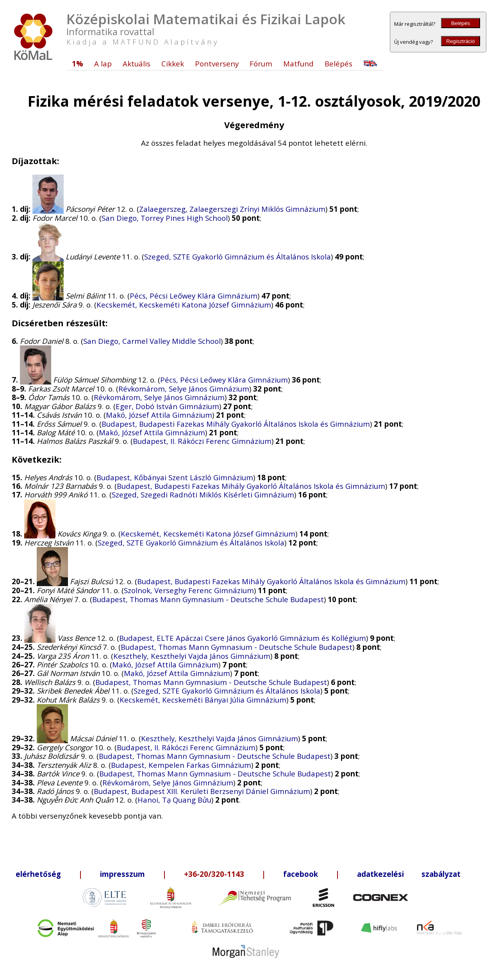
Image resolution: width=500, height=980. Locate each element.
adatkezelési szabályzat (409, 874)
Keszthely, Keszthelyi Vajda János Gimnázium (192, 656)
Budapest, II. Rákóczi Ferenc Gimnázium (202, 441)
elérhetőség (38, 874)
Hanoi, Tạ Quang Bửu (174, 800)
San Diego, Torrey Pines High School (165, 218)
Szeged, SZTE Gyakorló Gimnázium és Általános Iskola (237, 257)
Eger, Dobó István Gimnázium (167, 406)
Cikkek (173, 63)
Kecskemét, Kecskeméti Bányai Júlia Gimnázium (203, 700)
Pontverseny (217, 63)
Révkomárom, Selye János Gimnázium (184, 389)
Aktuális (137, 63)
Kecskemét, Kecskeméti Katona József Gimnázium (184, 305)
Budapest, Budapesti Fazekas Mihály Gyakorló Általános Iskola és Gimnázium (236, 424)
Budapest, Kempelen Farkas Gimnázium (181, 765)
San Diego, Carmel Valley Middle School (152, 341)
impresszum (122, 874)
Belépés (461, 23)
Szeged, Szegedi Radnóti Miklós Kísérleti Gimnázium (203, 494)
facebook (301, 874)
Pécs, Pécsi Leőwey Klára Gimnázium (194, 296)
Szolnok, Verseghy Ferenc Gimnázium (189, 590)
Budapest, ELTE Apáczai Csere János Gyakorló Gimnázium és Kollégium (243, 638)
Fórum (261, 63)
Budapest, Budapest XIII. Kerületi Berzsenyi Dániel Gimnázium (202, 791)
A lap (103, 63)
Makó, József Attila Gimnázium (159, 415)
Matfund (298, 63)
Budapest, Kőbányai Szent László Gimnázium (175, 477)
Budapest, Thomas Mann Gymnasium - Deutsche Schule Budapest (208, 599)
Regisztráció (460, 41)
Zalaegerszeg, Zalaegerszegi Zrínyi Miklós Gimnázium (232, 209)
